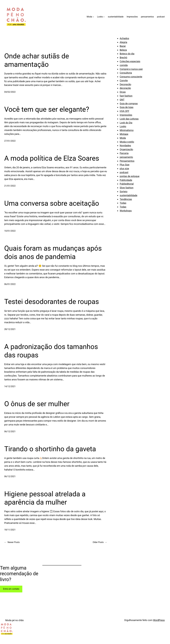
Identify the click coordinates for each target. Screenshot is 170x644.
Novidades (125, 146)
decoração (125, 88)
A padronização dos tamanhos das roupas (51, 351)
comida (124, 65)
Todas (123, 203)
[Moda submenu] (93, 17)
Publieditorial (127, 184)
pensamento (126, 157)
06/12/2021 (10, 431)
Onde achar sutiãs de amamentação (37, 60)
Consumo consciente (131, 77)
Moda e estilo (127, 142)
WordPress (159, 620)
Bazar (123, 46)
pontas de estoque (129, 176)
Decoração (125, 84)
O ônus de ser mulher (37, 404)
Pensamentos (127, 161)
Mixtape (124, 134)
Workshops (126, 211)
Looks (123, 126)
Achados (124, 38)
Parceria (124, 153)
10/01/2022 (10, 231)
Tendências (126, 199)
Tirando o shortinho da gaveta (50, 449)
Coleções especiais (130, 61)
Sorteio (124, 192)
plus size (124, 169)
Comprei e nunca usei (131, 69)
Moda (123, 138)
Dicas (123, 92)
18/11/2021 (10, 530)
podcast (124, 172)
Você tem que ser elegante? (47, 109)
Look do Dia (126, 123)
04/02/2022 (10, 92)
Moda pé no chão (15, 620)
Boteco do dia (127, 54)
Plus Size (125, 165)
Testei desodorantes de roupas (52, 302)
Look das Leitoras (129, 119)
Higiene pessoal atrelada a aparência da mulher (45, 498)
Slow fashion (127, 188)
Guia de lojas (127, 107)
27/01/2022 (10, 141)
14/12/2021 (10, 386)
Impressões (126, 115)
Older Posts (100, 542)
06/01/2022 (10, 284)
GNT (122, 100)
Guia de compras (129, 103)
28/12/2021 (10, 329)
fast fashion (126, 96)
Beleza (123, 50)
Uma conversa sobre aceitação (52, 203)
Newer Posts (12, 542)
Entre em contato (11, 589)
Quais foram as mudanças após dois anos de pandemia (53, 252)
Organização (126, 149)
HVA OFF (124, 111)
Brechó (123, 57)
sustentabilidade (128, 195)
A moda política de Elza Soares (52, 158)
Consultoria (126, 73)
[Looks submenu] (104, 17)
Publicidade (126, 180)
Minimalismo (127, 130)
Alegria (123, 42)
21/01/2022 (10, 186)
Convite (124, 80)
